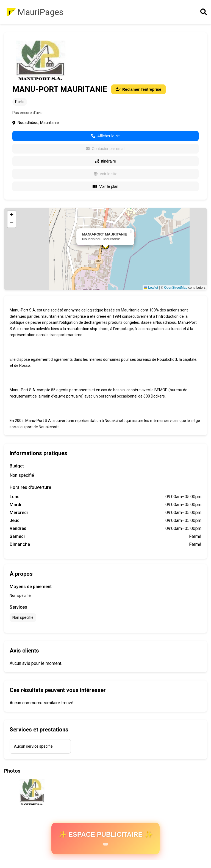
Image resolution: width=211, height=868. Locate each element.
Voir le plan (105, 186)
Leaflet (151, 288)
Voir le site (106, 174)
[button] (131, 232)
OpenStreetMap (176, 288)
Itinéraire (105, 161)
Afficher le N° (105, 136)
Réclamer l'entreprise (138, 89)
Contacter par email (105, 149)
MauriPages (40, 12)
